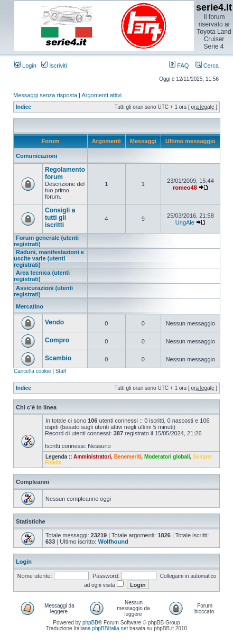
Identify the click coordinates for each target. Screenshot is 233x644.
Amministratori (92, 457)
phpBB (90, 623)
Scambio (58, 358)
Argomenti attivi (101, 95)
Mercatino (30, 306)
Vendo (54, 322)
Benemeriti (128, 457)
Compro (57, 340)
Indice (24, 107)
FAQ (179, 66)
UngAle (185, 222)
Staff (61, 371)
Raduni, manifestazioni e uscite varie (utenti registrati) (49, 258)
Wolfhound (113, 542)
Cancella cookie (32, 371)
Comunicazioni (36, 156)
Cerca (207, 66)
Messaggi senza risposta (45, 95)
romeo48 (185, 188)
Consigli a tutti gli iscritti (60, 218)
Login (25, 66)
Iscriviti (54, 66)
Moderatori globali (167, 457)
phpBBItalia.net (110, 628)
